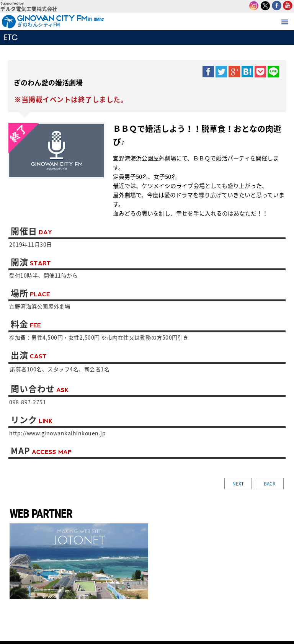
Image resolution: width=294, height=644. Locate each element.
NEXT (238, 484)
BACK (270, 484)
